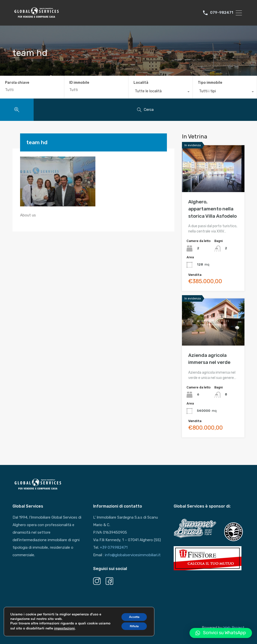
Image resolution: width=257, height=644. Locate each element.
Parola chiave (17, 83)
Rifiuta (131, 630)
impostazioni (77, 631)
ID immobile (79, 83)
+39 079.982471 (114, 547)
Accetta (131, 619)
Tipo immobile (210, 83)
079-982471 (222, 13)
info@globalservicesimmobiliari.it (133, 555)
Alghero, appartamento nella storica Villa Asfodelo (212, 209)
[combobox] (160, 92)
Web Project (234, 628)
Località (141, 83)
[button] (221, 633)
